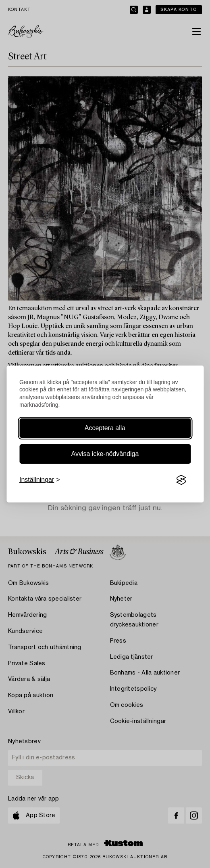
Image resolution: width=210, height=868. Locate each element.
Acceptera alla (105, 428)
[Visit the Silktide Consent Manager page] (181, 480)
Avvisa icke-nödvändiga (105, 454)
